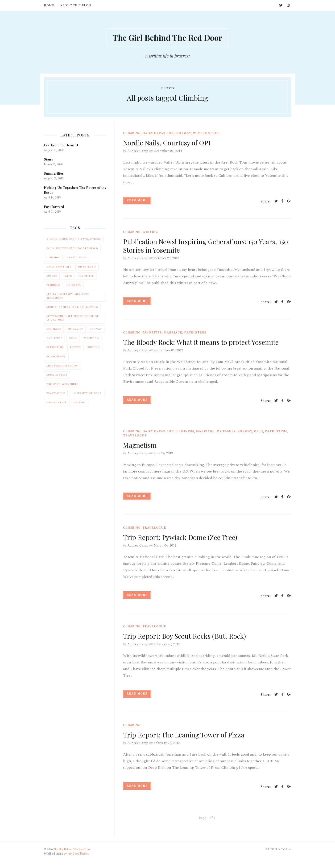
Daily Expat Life (158, 134)
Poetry (75, 348)
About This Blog (76, 6)
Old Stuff (54, 339)
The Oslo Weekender (62, 385)
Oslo (258, 432)
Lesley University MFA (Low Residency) (68, 297)
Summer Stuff (57, 376)
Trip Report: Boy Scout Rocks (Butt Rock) (188, 637)
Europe (52, 277)
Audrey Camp (138, 152)
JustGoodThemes (78, 854)
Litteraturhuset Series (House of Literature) (73, 319)
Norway (184, 134)
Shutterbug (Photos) (63, 367)
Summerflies (54, 174)
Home (49, 6)
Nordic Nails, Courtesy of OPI (169, 143)
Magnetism (141, 446)
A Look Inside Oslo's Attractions (74, 240)
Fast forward (54, 208)
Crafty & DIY (77, 259)
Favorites (152, 333)
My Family (226, 432)
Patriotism (195, 333)
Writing (150, 233)
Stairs (48, 160)
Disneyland (87, 268)
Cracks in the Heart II (61, 146)
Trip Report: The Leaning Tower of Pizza (187, 735)
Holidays (74, 286)
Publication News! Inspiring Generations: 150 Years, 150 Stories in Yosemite (204, 246)
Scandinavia (56, 358)
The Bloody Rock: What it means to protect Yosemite (204, 343)
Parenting (91, 339)
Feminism (185, 432)
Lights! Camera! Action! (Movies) (72, 308)
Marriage (173, 333)
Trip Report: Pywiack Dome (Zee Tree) (183, 538)
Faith (68, 277)
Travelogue (135, 436)
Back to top (278, 850)
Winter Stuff (206, 134)
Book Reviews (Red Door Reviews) (72, 249)
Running (94, 348)
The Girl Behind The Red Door (167, 38)
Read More (137, 201)
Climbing (132, 134)
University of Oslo (87, 394)
